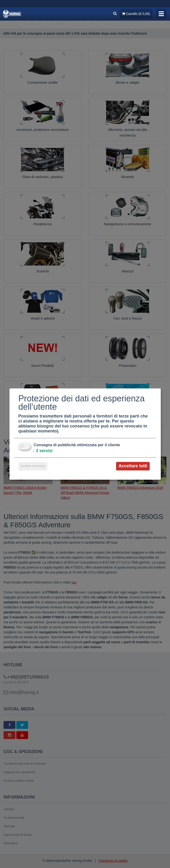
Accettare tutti (133, 466)
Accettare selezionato (33, 466)
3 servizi (43, 451)
